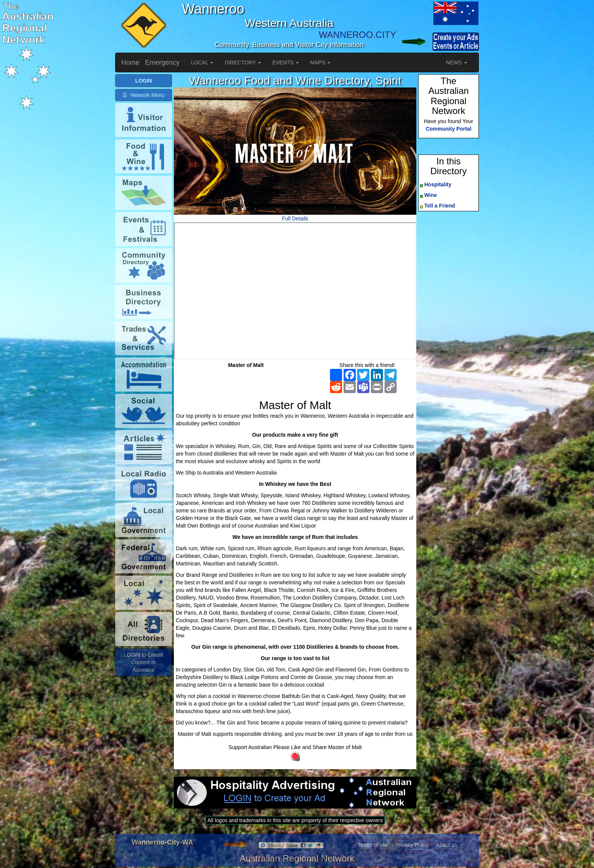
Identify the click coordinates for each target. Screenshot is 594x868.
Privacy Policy (412, 845)
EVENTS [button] (286, 62)
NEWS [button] (456, 62)
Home (130, 62)
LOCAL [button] (202, 62)
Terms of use (373, 845)
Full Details (295, 219)
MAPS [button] (320, 62)
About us (446, 845)
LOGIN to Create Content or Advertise (143, 662)
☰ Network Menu (143, 95)
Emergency (162, 62)
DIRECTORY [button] (243, 62)
